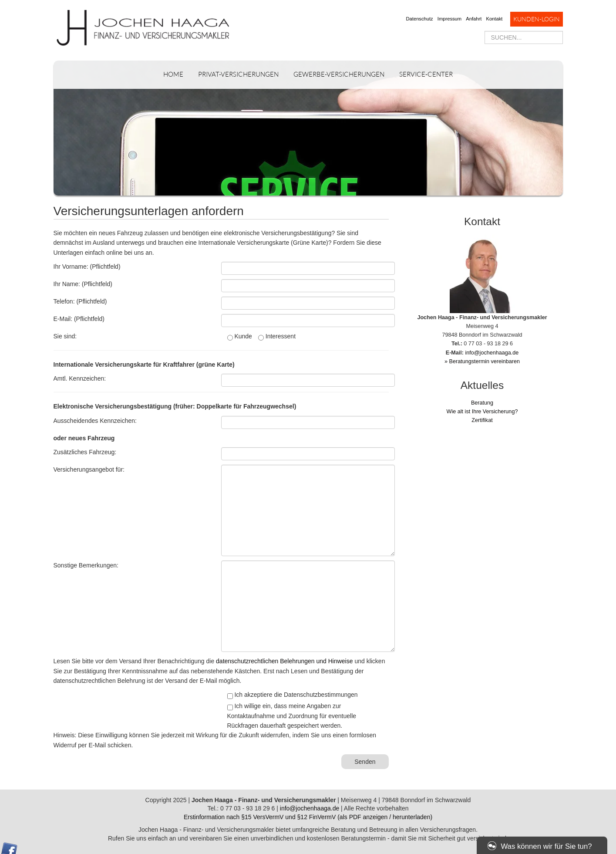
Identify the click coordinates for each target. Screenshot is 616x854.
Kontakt (494, 19)
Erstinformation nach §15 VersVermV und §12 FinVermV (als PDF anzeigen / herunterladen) (308, 817)
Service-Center (426, 74)
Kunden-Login (537, 19)
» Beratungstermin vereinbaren (482, 361)
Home (173, 74)
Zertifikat (482, 420)
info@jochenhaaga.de (492, 353)
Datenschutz (420, 19)
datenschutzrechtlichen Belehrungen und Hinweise (284, 661)
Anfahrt (474, 19)
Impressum (449, 19)
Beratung (482, 403)
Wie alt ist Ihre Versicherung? (482, 412)
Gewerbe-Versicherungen (339, 74)
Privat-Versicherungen (238, 74)
